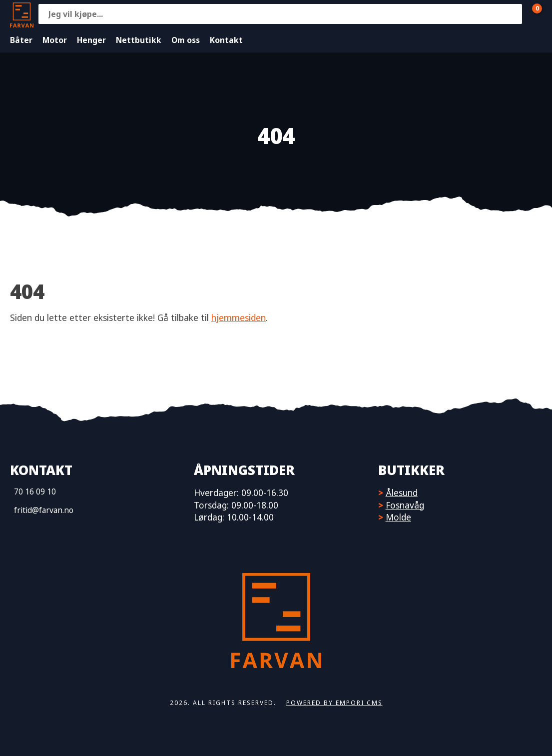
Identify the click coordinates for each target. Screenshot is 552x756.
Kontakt (226, 40)
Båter (21, 40)
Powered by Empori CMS (334, 703)
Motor (55, 40)
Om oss (186, 40)
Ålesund (402, 492)
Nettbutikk (139, 40)
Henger (91, 40)
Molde (398, 517)
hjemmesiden (239, 317)
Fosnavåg (405, 505)
